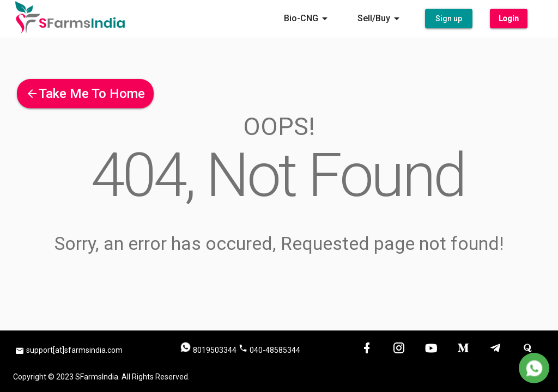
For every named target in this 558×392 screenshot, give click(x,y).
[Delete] (534, 368)
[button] (449, 19)
